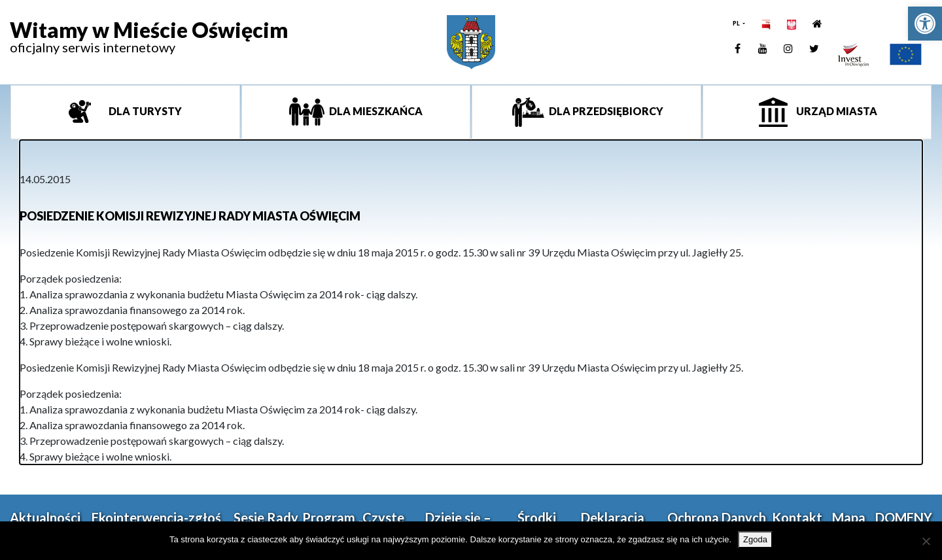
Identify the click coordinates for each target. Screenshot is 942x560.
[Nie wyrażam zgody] (926, 541)
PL (737, 23)
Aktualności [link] (45, 517)
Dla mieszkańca (375, 111)
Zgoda (755, 539)
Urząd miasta (836, 111)
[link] (925, 24)
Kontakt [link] (797, 517)
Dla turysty (144, 111)
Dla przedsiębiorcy (605, 111)
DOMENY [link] (904, 517)
